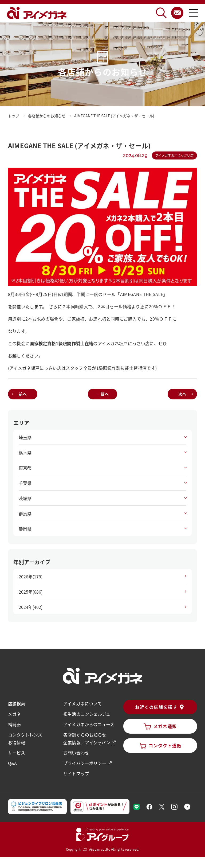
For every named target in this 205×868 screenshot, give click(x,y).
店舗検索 (17, 703)
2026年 (31, 577)
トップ (14, 116)
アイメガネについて (82, 703)
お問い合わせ (76, 752)
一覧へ (103, 394)
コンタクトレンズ (25, 734)
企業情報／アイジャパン (87, 741)
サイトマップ (76, 772)
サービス (17, 752)
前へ (23, 394)
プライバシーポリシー (85, 762)
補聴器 (14, 724)
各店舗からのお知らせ (85, 734)
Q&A (12, 762)
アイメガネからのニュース (89, 724)
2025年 (31, 592)
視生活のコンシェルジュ (87, 714)
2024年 (31, 607)
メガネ (14, 714)
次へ (182, 394)
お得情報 (17, 741)
